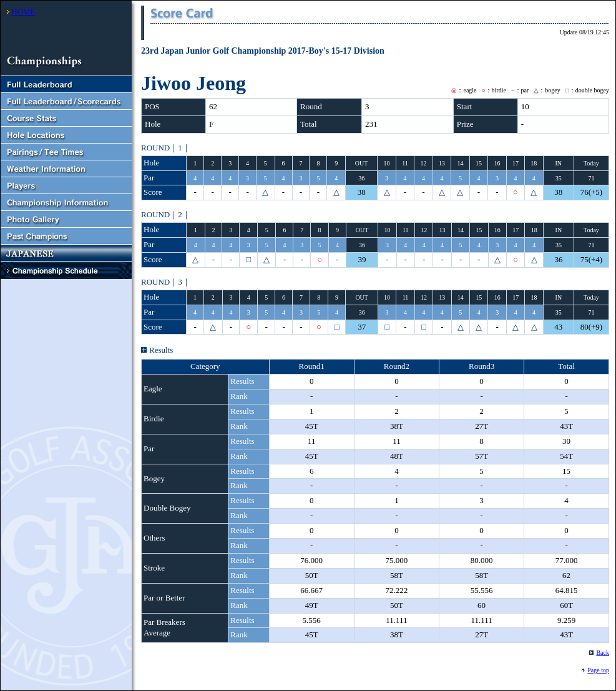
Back (603, 653)
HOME (23, 12)
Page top (598, 670)
